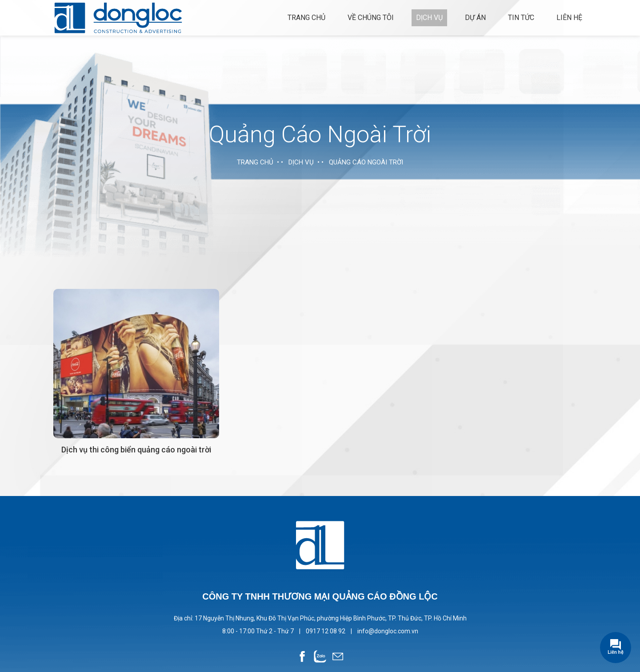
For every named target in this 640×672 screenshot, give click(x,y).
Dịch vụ (429, 18)
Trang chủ (306, 18)
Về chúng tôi (371, 18)
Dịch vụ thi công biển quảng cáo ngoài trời (136, 450)
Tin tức (521, 18)
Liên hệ (569, 18)
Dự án (475, 18)
